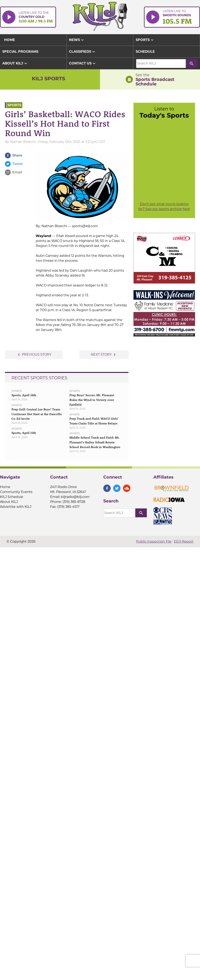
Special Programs (20, 52)
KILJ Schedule (12, 497)
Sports (14, 105)
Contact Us (83, 63)
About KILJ (15, 63)
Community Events (16, 492)
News (77, 40)
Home (5, 487)
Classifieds (83, 52)
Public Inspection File (154, 541)
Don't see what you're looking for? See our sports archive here (164, 206)
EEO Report (184, 541)
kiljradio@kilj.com (75, 497)
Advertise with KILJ (16, 507)
